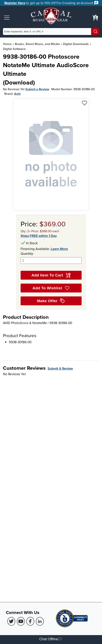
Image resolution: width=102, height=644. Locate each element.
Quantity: (51, 257)
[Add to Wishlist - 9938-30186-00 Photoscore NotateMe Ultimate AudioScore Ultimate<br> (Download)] (84, 103)
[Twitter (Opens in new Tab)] (11, 621)
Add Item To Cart (51, 275)
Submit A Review (60, 369)
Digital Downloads (76, 44)
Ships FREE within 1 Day (39, 236)
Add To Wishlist (51, 288)
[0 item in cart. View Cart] (95, 18)
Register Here (15, 3)
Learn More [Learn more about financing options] (59, 249)
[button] (7, 18)
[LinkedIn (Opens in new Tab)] (40, 621)
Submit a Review (37, 89)
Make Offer (51, 301)
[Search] (95, 31)
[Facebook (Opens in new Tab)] (30, 621)
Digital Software (14, 49)
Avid (17, 94)
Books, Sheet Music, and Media (37, 44)
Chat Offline (50, 640)
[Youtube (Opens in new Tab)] (21, 621)
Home (7, 44)
